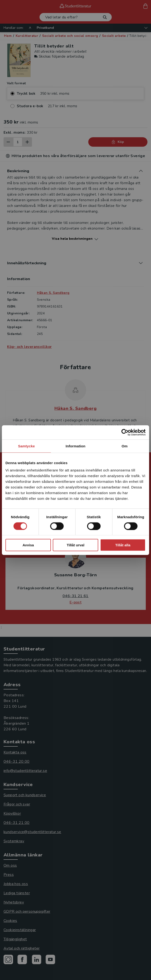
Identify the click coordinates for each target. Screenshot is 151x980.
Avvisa (28, 545)
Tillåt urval (76, 545)
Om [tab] (125, 446)
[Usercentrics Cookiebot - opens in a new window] (125, 432)
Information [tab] (75, 446)
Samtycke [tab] (26, 446)
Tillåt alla (123, 545)
